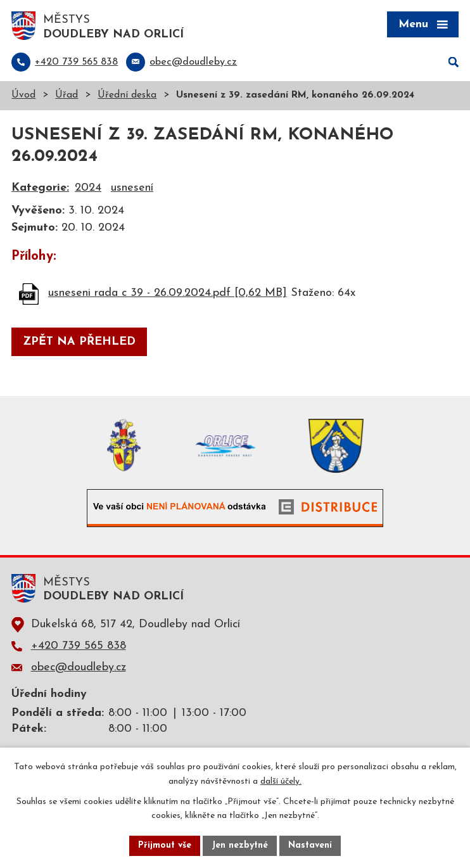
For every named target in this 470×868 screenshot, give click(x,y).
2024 (88, 188)
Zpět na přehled (79, 342)
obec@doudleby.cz (79, 667)
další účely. (281, 782)
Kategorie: (40, 188)
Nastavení (310, 846)
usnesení (132, 188)
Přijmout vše (165, 846)
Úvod (23, 95)
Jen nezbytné (240, 846)
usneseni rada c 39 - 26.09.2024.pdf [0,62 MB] (168, 293)
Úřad (67, 95)
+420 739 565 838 (79, 646)
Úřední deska (127, 95)
